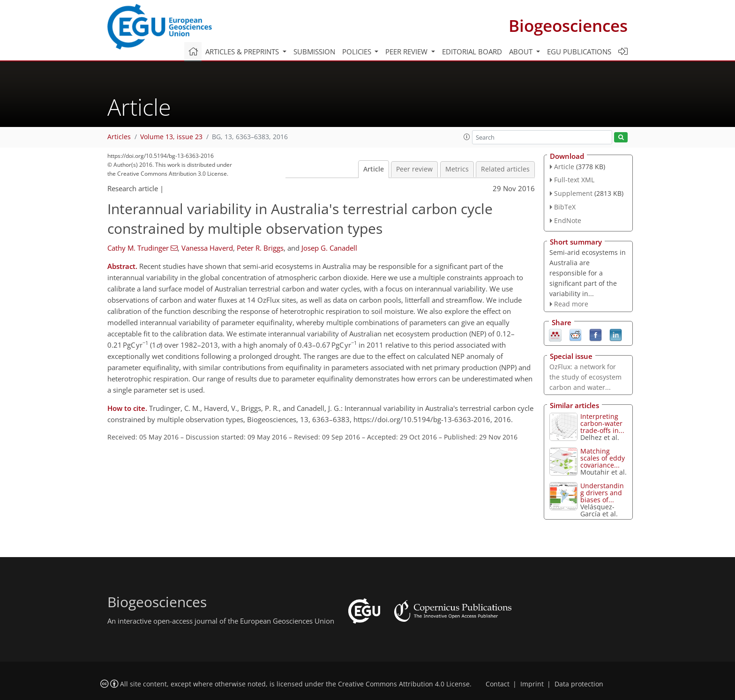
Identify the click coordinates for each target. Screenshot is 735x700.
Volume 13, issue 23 (171, 137)
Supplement (573, 193)
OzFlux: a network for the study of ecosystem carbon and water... (585, 377)
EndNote (568, 220)
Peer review (414, 169)
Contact (498, 684)
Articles (119, 137)
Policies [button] (358, 52)
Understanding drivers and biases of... (602, 493)
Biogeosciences (568, 26)
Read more (571, 304)
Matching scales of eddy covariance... (603, 458)
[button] (467, 137)
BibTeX (565, 207)
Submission (314, 52)
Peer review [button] (407, 52)
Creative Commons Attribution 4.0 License (404, 684)
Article (374, 169)
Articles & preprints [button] (243, 52)
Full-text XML (574, 180)
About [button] (522, 52)
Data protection (579, 684)
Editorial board (472, 52)
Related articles (505, 169)
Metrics (457, 169)
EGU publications (579, 52)
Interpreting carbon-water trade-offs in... (602, 423)
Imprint (532, 684)
